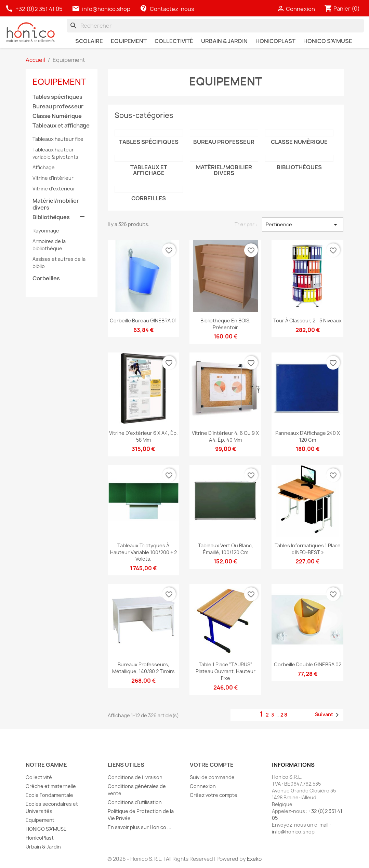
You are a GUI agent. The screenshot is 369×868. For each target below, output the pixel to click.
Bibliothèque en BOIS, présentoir (226, 324)
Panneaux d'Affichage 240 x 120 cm (308, 436)
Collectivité (39, 777)
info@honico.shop (106, 9)
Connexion (203, 786)
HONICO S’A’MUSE (46, 829)
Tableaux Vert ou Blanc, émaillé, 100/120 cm (226, 549)
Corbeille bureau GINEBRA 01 (143, 321)
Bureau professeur (58, 106)
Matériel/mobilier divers (56, 204)
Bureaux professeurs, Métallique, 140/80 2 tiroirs (143, 668)
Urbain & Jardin (43, 847)
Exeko (254, 859)
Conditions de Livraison (135, 777)
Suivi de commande (212, 777)
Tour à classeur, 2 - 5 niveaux (307, 321)
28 (284, 715)
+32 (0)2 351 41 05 (34, 9)
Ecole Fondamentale (49, 795)
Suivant (328, 715)
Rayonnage (46, 231)
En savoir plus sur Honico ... (140, 827)
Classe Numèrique (57, 116)
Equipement (59, 82)
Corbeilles (46, 278)
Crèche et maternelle (51, 786)
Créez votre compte (214, 795)
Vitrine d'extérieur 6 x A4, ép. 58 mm (143, 436)
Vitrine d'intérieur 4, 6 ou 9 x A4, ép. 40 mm (225, 436)
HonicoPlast (40, 838)
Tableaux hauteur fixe (58, 139)
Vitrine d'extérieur (54, 189)
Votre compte (212, 765)
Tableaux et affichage (61, 126)
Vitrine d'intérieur (53, 178)
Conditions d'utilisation (135, 802)
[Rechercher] (215, 26)
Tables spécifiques (57, 97)
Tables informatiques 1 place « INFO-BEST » (308, 549)
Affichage (44, 167)
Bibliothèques (51, 217)
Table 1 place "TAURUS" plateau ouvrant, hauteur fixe (226, 671)
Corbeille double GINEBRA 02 (308, 664)
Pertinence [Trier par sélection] (303, 225)
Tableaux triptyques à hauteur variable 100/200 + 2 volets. (143, 552)
